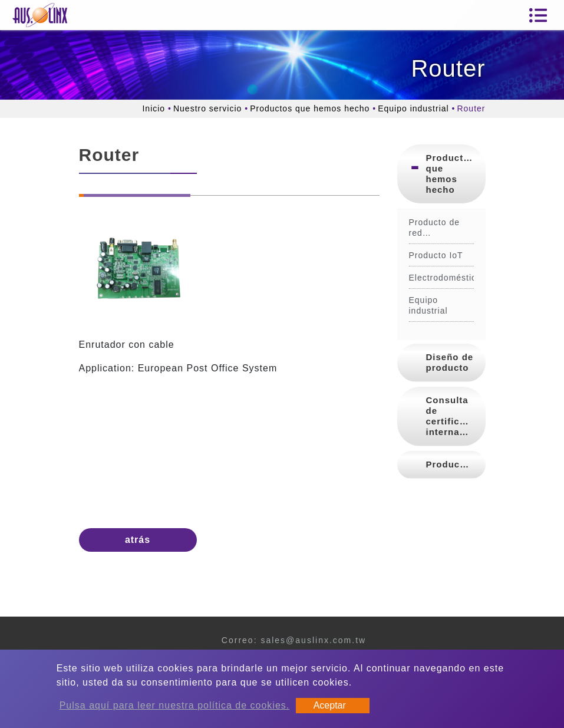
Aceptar (330, 705)
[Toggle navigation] (538, 15)
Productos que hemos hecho (310, 108)
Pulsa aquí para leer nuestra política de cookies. (175, 705)
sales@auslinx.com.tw (313, 640)
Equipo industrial (413, 108)
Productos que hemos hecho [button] (451, 174)
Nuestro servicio (207, 108)
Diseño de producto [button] (450, 362)
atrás (138, 540)
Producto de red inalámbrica (435, 228)
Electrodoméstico (441, 278)
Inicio (154, 108)
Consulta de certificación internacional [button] (456, 416)
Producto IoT (436, 255)
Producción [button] (453, 464)
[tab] (441, 174)
